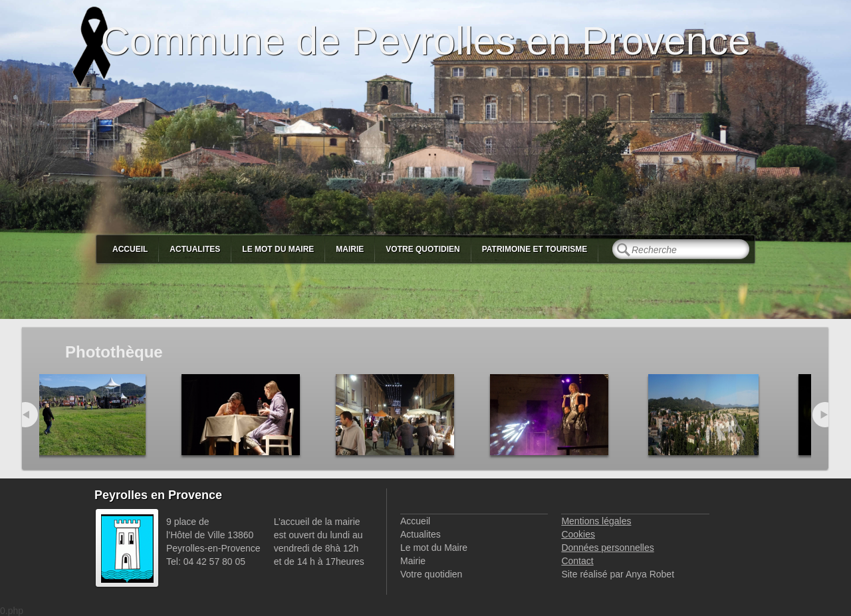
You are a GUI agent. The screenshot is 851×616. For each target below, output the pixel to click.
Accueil (130, 249)
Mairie (350, 249)
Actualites (195, 249)
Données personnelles (607, 548)
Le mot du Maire (278, 249)
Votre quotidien (423, 249)
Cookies (578, 534)
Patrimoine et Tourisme (535, 249)
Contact (577, 561)
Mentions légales (596, 521)
